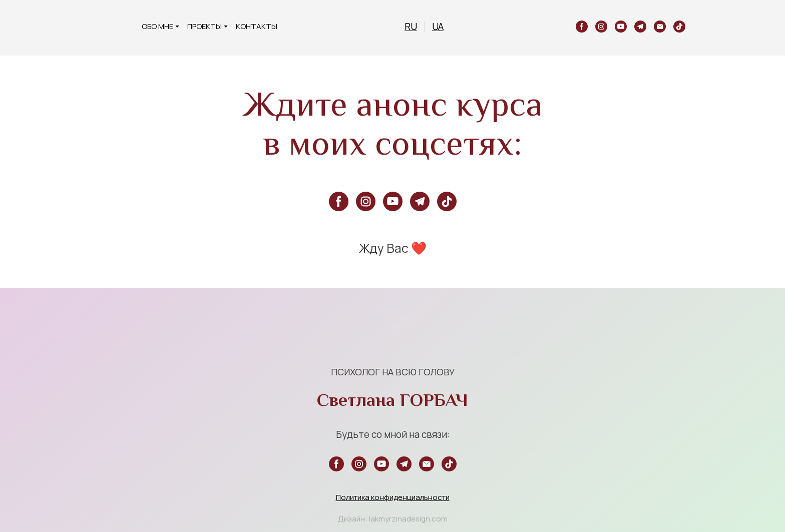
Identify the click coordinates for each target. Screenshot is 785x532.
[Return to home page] (116, 27)
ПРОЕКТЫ (205, 26)
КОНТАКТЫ (257, 26)
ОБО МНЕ (157, 26)
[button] (582, 27)
